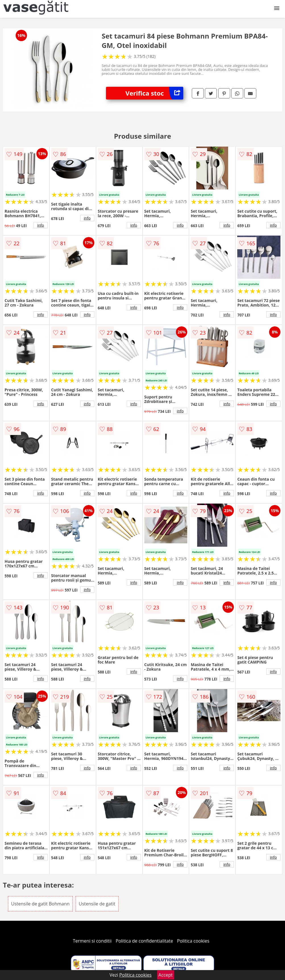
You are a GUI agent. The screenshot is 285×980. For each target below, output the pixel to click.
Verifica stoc (155, 93)
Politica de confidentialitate (144, 941)
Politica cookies (193, 941)
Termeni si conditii (92, 941)
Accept (166, 975)
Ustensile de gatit (97, 904)
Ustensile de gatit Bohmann (40, 904)
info (41, 225)
